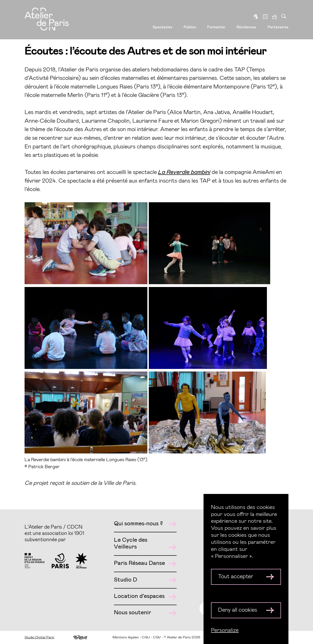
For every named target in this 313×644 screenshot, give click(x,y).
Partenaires (278, 21)
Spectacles (163, 21)
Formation (216, 21)
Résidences (246, 21)
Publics (190, 21)
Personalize (225, 630)
